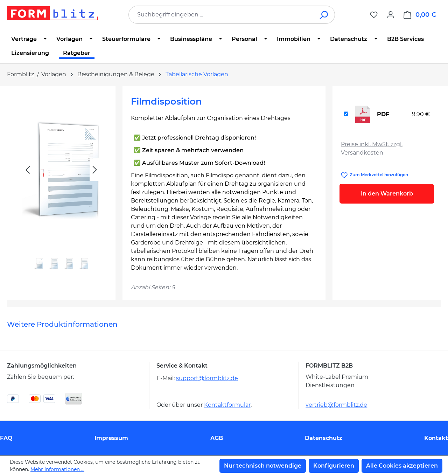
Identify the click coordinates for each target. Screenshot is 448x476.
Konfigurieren (334, 466)
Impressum (111, 438)
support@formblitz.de (207, 378)
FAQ (6, 438)
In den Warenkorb (387, 194)
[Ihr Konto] (391, 15)
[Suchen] (324, 15)
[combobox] (221, 15)
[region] (61, 186)
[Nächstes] (95, 170)
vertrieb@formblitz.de (336, 405)
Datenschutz (324, 438)
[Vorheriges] (28, 170)
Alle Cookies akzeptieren (402, 466)
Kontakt (436, 438)
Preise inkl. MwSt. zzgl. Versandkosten (372, 148)
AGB (217, 438)
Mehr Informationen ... (57, 469)
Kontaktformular (227, 405)
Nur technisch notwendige (263, 466)
